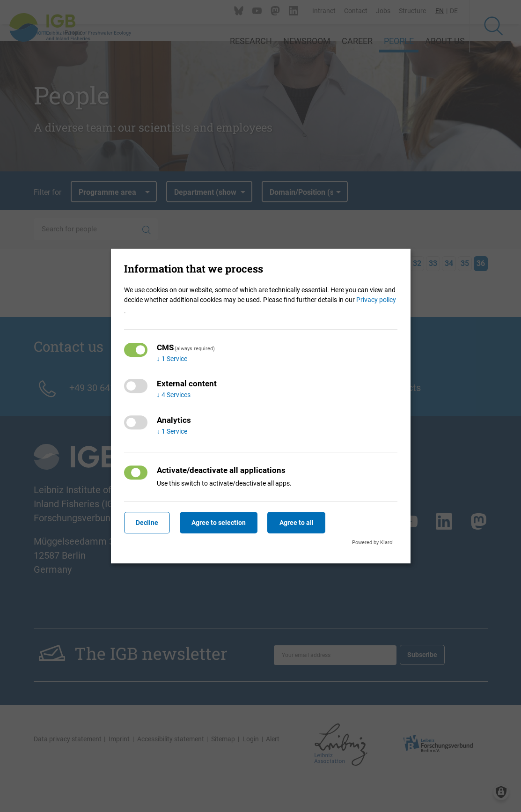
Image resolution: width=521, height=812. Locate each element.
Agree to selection (220, 523)
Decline (147, 523)
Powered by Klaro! (373, 543)
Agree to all (298, 523)
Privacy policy (376, 300)
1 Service (172, 359)
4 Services (174, 395)
